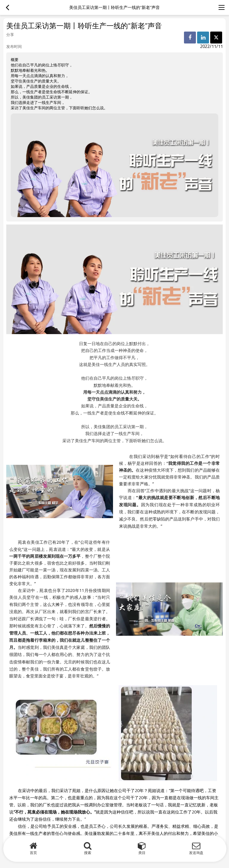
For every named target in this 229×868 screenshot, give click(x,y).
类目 (142, 853)
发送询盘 (196, 853)
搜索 (88, 853)
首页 (33, 853)
